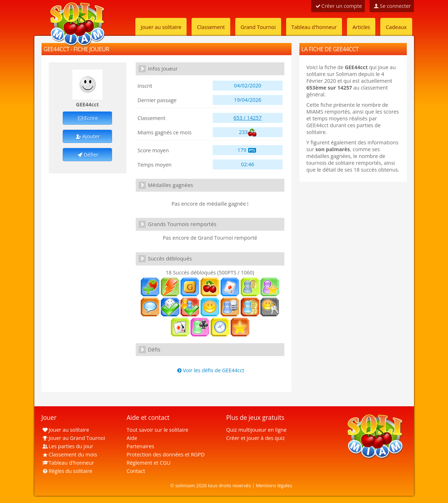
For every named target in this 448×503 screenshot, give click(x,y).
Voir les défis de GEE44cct (210, 370)
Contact (136, 471)
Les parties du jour (68, 446)
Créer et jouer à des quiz (255, 438)
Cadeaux (396, 27)
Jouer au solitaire (161, 27)
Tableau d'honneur (314, 27)
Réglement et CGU (148, 463)
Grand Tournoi (258, 27)
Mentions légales (274, 485)
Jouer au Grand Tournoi (73, 438)
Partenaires (140, 446)
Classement (211, 27)
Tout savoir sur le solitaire (157, 430)
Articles (361, 27)
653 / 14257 (248, 118)
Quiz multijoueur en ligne (256, 430)
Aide (132, 438)
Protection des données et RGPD (165, 454)
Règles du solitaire (67, 471)
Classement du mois (69, 454)
